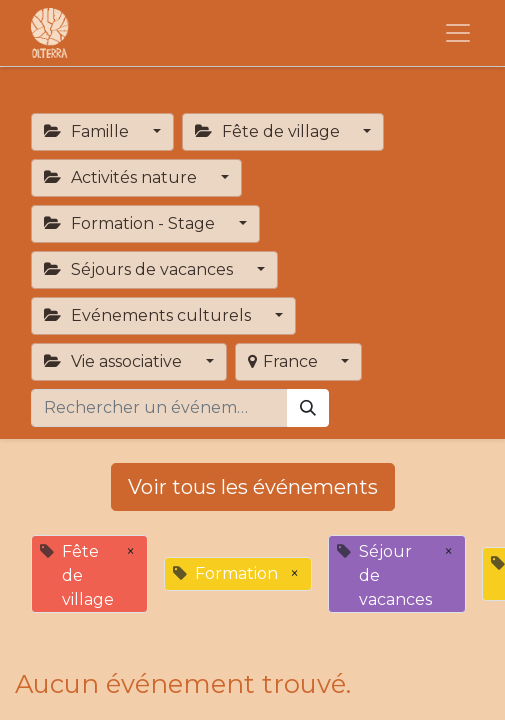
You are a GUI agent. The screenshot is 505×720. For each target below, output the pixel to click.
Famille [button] (88, 131)
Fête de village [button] (269, 131)
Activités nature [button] (122, 177)
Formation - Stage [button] (131, 223)
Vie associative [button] (115, 361)
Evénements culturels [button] (149, 315)
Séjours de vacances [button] (140, 269)
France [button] (285, 361)
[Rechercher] (308, 408)
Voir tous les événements (253, 487)
